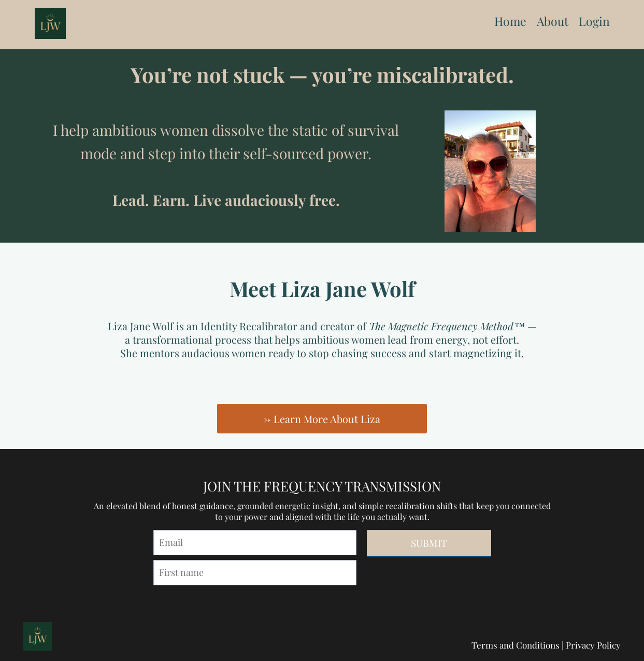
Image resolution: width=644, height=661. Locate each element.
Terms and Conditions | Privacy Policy (546, 645)
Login (594, 21)
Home (510, 21)
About (553, 21)
